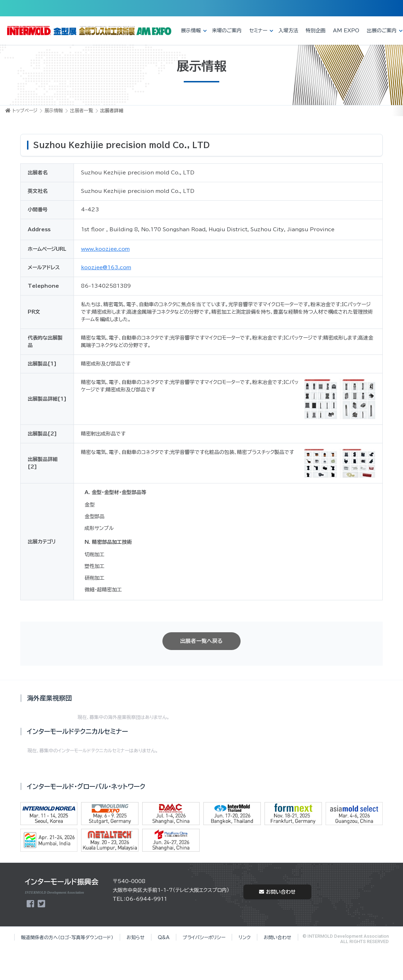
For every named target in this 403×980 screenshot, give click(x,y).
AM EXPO (346, 31)
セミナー (258, 31)
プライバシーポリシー (204, 938)
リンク (245, 938)
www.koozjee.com (105, 249)
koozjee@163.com (106, 267)
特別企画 (316, 31)
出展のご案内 (382, 31)
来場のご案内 (227, 31)
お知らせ (136, 938)
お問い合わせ (277, 892)
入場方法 (288, 31)
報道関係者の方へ (67, 938)
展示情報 (191, 31)
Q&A (164, 938)
